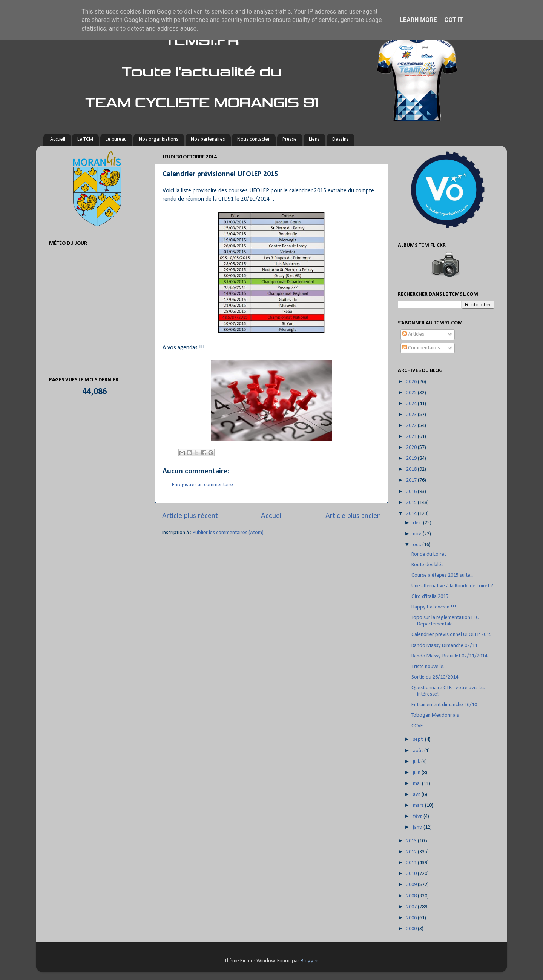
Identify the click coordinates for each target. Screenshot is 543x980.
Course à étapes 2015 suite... (443, 575)
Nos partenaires (208, 139)
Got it (453, 20)
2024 (412, 404)
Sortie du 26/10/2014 (435, 677)
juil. (417, 762)
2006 (412, 918)
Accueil (58, 139)
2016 (412, 492)
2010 (412, 874)
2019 (412, 459)
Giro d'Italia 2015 (430, 597)
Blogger (309, 961)
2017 (412, 480)
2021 (412, 437)
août (419, 751)
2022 (412, 426)
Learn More (418, 20)
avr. (417, 795)
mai (417, 784)
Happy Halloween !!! (434, 607)
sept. (419, 740)
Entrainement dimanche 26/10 (444, 705)
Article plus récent (190, 516)
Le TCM (85, 139)
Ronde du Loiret (429, 554)
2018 (412, 469)
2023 (412, 415)
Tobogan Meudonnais (435, 715)
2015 (412, 503)
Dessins (341, 139)
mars (419, 806)
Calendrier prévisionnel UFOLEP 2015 (452, 635)
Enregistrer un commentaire (202, 485)
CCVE (417, 726)
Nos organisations (159, 139)
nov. (418, 534)
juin (417, 773)
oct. (418, 545)
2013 (412, 841)
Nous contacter (254, 139)
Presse (290, 139)
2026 (412, 382)
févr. (418, 816)
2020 (412, 448)
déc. (418, 523)
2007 (412, 907)
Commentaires (421, 348)
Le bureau (116, 139)
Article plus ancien (353, 516)
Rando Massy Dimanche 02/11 (444, 646)
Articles (413, 334)
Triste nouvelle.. (429, 667)
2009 (412, 885)
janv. (418, 827)
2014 (412, 514)
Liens (314, 139)
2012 (412, 852)
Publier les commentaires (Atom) (228, 533)
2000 (412, 929)
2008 (412, 896)
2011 (412, 863)
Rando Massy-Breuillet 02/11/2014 (449, 656)
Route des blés (427, 565)
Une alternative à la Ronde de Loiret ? (452, 586)
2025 (412, 393)
